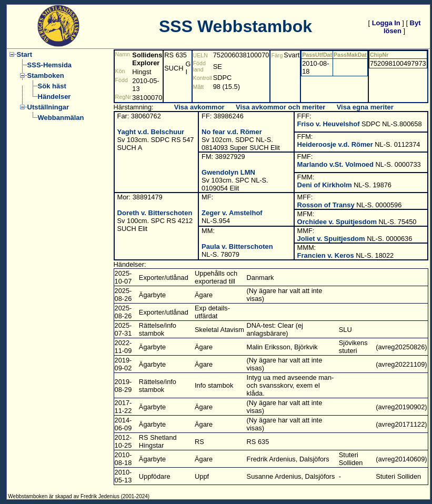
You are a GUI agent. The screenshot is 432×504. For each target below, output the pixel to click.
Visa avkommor (199, 107)
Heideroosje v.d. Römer (335, 144)
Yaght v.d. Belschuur (151, 132)
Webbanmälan (61, 118)
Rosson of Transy (326, 205)
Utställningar (48, 107)
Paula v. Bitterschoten (237, 246)
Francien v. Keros (326, 255)
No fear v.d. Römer (232, 132)
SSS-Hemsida (50, 65)
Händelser (54, 97)
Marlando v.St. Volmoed (335, 164)
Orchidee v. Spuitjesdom (337, 222)
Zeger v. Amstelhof (232, 213)
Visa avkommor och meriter (280, 107)
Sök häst (52, 86)
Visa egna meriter (365, 107)
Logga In (386, 23)
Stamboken (46, 75)
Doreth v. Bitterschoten (155, 213)
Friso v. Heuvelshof (329, 124)
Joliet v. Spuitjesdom (331, 239)
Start (25, 54)
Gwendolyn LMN (228, 172)
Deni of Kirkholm (325, 185)
